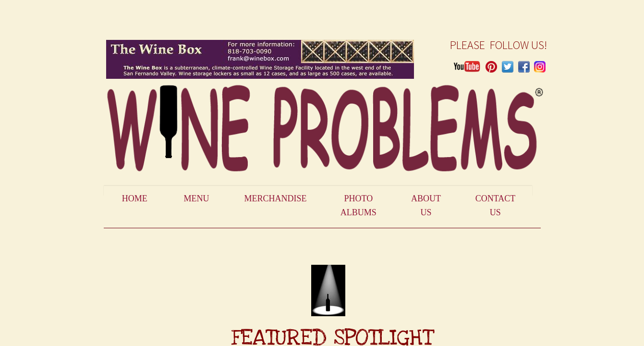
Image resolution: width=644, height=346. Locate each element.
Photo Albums (358, 205)
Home (135, 198)
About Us (426, 205)
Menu (197, 198)
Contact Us (496, 205)
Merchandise (275, 198)
